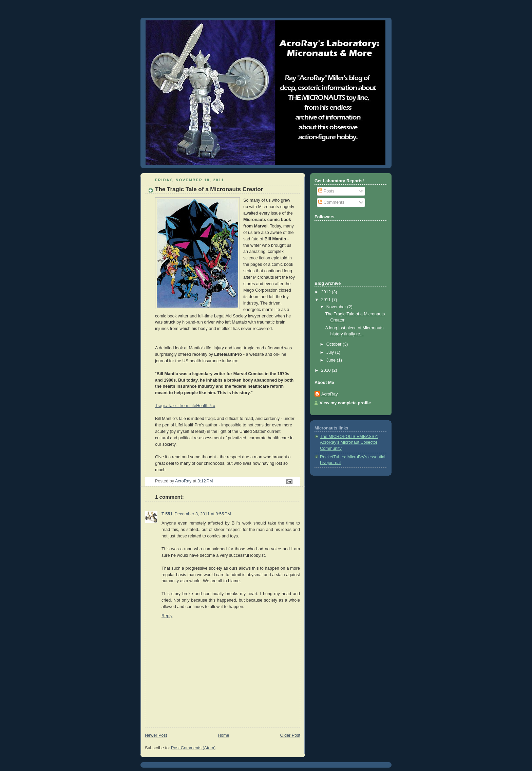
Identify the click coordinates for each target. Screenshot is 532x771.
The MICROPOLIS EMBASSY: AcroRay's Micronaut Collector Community (349, 443)
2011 (327, 300)
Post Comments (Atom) (193, 748)
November (337, 307)
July (331, 352)
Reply (167, 616)
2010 (327, 370)
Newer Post (156, 735)
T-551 (167, 514)
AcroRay (329, 394)
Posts (326, 191)
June (332, 360)
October (335, 344)
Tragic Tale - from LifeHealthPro (185, 406)
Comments (331, 202)
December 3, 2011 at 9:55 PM (203, 514)
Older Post (290, 735)
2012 (327, 292)
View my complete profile (345, 403)
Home (224, 735)
